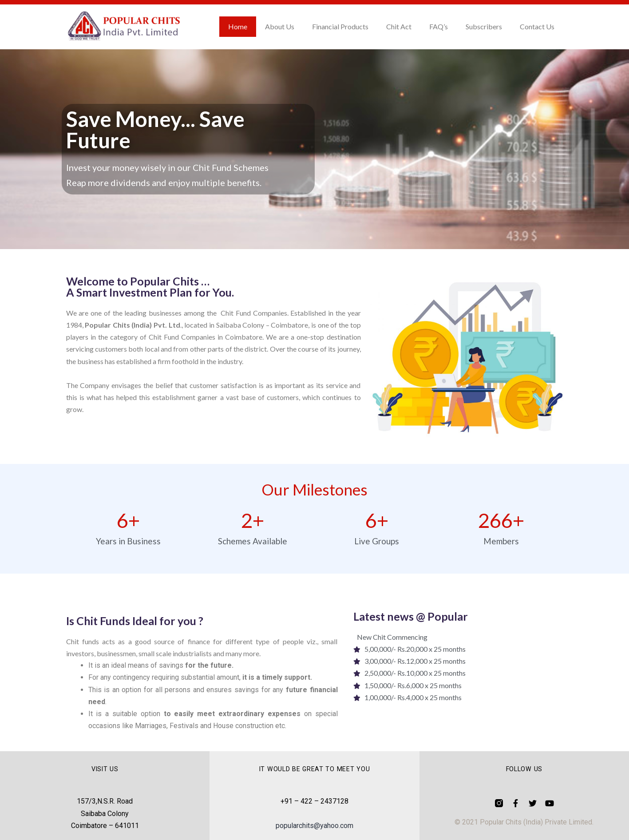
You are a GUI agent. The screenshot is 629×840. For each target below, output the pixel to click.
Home (238, 26)
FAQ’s (439, 26)
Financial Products (340, 26)
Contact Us (537, 26)
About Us (280, 26)
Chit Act (399, 26)
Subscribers (484, 26)
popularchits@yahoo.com (314, 826)
